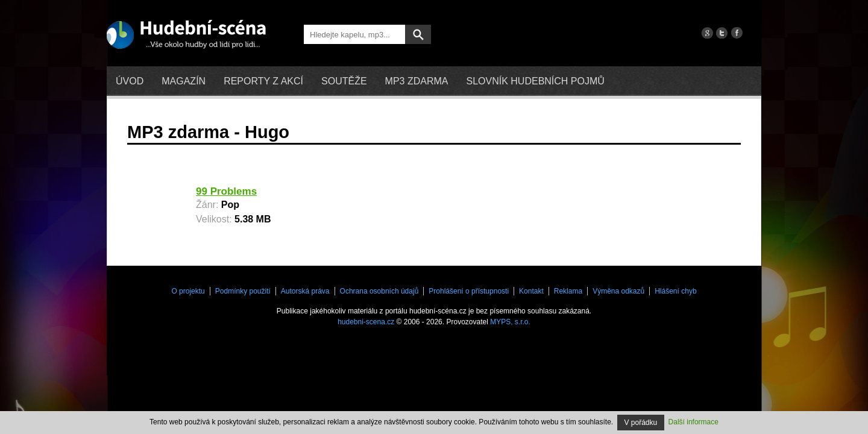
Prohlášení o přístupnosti (469, 291)
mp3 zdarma (417, 81)
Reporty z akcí (263, 81)
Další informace (693, 422)
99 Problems (226, 191)
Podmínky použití (243, 291)
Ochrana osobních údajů (379, 291)
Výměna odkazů (618, 291)
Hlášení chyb (675, 291)
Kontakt (531, 291)
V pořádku (641, 423)
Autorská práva (305, 291)
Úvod (130, 81)
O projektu (188, 291)
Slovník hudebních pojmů (535, 81)
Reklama (568, 291)
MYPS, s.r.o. (510, 322)
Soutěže (344, 81)
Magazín (184, 81)
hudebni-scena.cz (366, 322)
